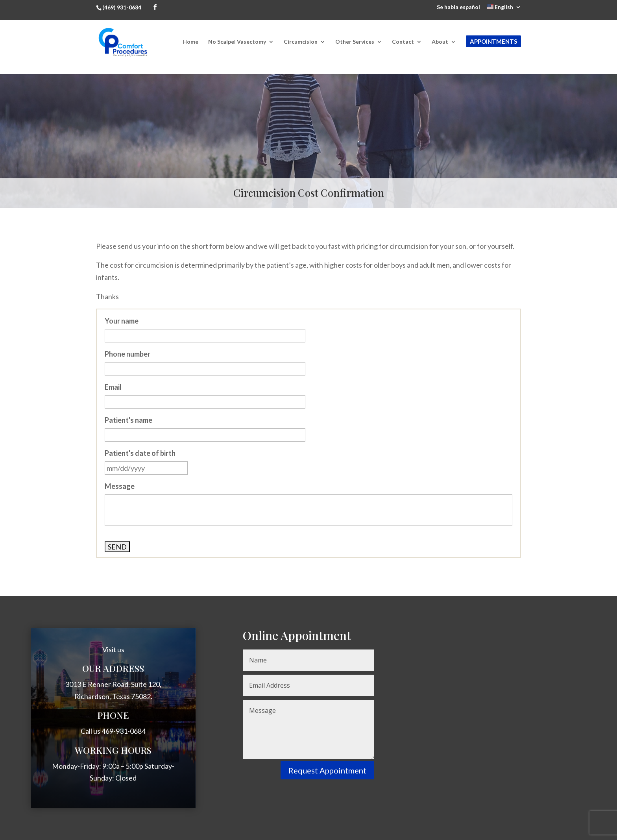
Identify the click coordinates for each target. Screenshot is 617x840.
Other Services (355, 42)
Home (190, 42)
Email (113, 387)
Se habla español (458, 7)
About (440, 42)
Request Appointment (327, 770)
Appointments (493, 41)
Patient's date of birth (140, 453)
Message (120, 486)
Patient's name (128, 420)
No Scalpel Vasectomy (237, 42)
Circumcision (301, 42)
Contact (403, 42)
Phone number (127, 354)
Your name (122, 321)
